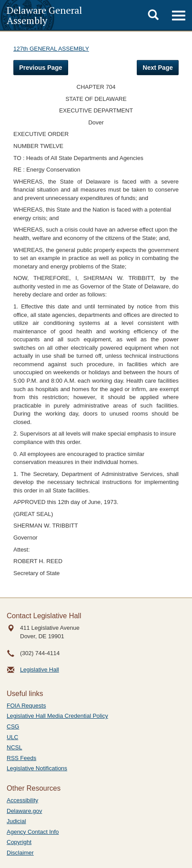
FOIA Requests (26, 706)
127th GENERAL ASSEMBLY (51, 49)
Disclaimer (20, 853)
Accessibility (22, 800)
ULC (12, 737)
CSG (13, 726)
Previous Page (41, 68)
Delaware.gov (25, 811)
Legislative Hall (39, 670)
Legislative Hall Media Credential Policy (57, 716)
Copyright (19, 842)
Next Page (158, 68)
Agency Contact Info (33, 832)
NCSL (14, 747)
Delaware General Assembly (44, 15)
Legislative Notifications (37, 768)
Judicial (16, 821)
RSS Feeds (21, 758)
